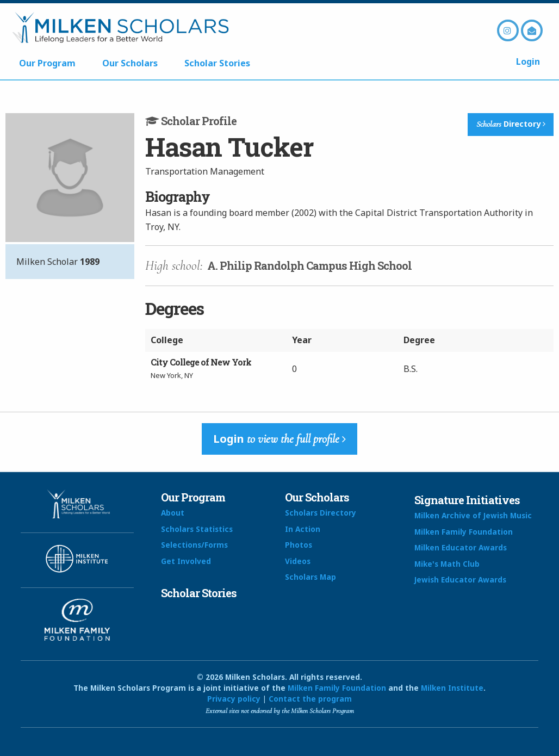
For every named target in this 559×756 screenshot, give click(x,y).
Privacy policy (234, 699)
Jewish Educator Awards (460, 580)
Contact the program (310, 699)
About (173, 513)
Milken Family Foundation (464, 532)
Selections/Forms (194, 545)
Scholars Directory (321, 513)
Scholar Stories (217, 63)
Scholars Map (310, 577)
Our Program (47, 63)
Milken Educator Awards (461, 547)
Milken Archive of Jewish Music (473, 515)
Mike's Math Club (447, 564)
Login (528, 61)
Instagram (508, 30)
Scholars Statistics (197, 529)
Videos (298, 561)
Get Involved (186, 561)
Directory (511, 124)
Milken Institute (452, 688)
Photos (299, 545)
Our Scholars (130, 63)
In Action (303, 529)
